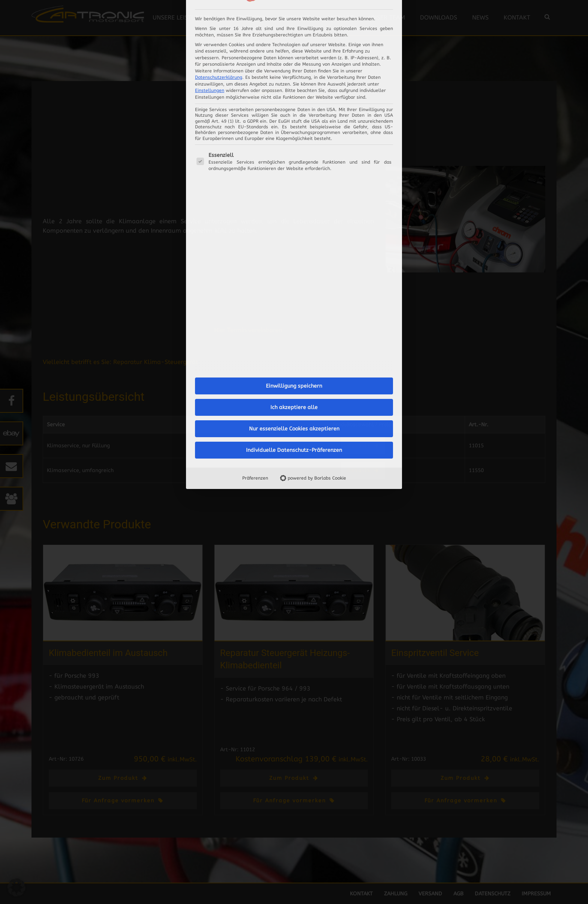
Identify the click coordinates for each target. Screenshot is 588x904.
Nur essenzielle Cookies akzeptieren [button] (294, 226)
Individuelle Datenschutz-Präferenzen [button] (294, 247)
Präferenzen (255, 275)
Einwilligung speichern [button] (294, 183)
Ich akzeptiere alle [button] (294, 204)
